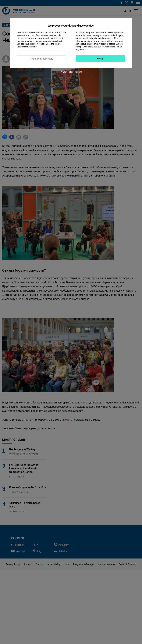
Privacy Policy (67, 72)
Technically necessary (42, 59)
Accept (100, 59)
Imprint (78, 72)
